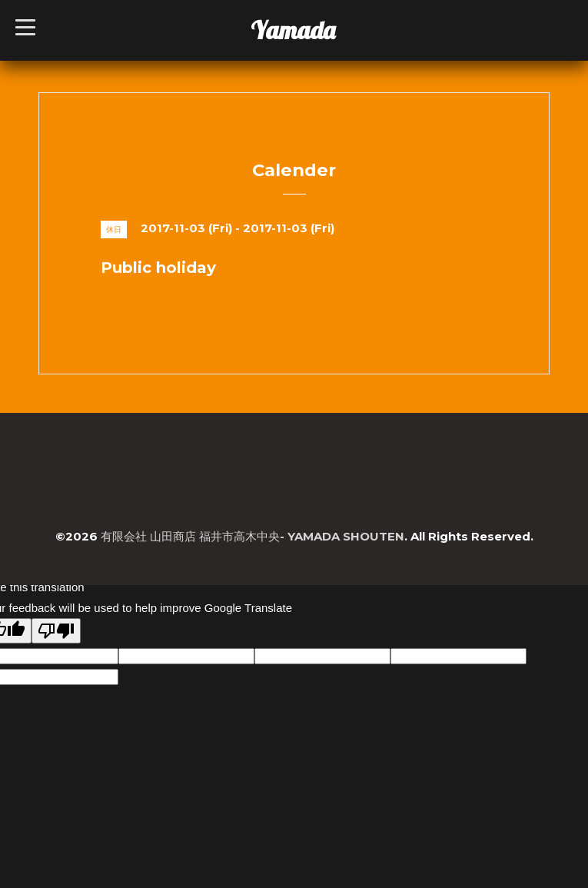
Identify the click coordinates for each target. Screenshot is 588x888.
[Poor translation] (56, 631)
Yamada (293, 30)
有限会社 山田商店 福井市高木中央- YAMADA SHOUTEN (252, 536)
